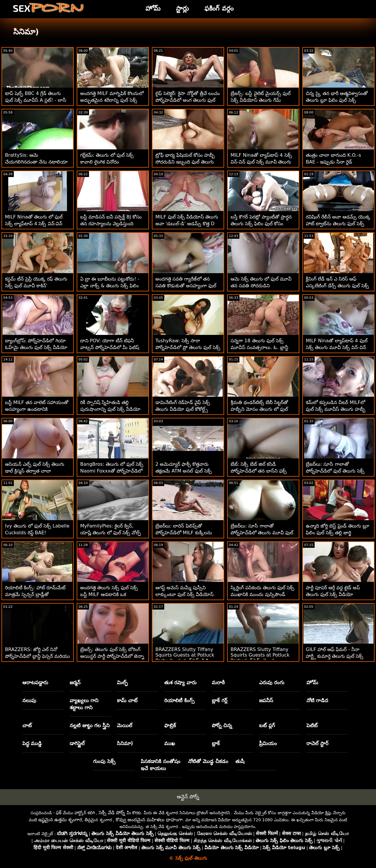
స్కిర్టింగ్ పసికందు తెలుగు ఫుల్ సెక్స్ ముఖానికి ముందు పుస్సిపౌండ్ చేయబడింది (262, 594)
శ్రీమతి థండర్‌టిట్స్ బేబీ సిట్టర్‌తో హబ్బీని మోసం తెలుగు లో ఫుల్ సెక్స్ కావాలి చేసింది (259, 409)
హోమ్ (312, 682)
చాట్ (27, 725)
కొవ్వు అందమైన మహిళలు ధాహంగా (149, 820)
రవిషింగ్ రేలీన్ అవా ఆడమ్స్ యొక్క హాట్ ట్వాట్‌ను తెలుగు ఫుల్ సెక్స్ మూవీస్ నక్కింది (338, 224)
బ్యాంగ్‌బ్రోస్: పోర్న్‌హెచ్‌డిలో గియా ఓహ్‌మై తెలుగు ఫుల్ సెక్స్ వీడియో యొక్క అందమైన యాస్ (36, 347)
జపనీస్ (266, 700)
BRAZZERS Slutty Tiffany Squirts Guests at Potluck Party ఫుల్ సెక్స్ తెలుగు (260, 655)
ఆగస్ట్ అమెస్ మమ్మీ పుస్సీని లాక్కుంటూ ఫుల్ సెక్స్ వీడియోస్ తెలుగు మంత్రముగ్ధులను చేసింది (185, 594)
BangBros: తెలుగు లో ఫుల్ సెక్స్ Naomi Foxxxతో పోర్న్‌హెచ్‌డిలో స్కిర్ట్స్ (112, 471)
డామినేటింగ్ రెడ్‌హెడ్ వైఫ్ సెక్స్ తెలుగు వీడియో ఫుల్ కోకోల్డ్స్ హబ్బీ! (183, 409)
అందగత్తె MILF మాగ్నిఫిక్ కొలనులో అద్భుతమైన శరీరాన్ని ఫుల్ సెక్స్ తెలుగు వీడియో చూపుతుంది (112, 100)
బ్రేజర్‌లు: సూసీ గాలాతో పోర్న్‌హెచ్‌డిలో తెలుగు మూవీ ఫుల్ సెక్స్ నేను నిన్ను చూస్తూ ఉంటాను (262, 533)
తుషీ (240, 761)
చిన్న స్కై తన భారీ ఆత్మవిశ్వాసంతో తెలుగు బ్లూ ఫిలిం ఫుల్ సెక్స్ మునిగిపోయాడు (337, 100)
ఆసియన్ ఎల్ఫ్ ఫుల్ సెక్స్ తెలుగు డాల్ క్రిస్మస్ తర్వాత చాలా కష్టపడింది (35, 471)
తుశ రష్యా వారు (180, 682)
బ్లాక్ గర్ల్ (220, 700)
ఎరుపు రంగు (272, 682)
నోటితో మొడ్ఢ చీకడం (208, 761)
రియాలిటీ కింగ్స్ (179, 700)
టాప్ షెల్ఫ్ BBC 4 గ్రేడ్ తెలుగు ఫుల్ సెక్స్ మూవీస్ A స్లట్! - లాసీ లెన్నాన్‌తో (36, 100)
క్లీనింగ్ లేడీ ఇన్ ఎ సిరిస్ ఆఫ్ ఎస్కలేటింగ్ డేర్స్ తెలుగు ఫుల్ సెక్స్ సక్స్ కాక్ (337, 286)
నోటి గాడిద (317, 700)
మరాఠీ (218, 682)
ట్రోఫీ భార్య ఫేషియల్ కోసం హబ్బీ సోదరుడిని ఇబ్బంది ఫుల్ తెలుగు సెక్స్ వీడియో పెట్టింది (185, 162)
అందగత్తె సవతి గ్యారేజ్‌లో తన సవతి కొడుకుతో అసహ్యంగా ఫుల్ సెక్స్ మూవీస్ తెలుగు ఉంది (186, 286)
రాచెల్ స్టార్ (317, 743)
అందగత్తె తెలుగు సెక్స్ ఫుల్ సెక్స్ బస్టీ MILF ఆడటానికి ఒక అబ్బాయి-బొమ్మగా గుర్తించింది (109, 594)
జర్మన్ (75, 682)
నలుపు (29, 700)
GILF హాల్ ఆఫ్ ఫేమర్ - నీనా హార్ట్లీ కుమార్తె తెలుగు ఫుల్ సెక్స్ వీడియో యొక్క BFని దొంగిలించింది (338, 656)
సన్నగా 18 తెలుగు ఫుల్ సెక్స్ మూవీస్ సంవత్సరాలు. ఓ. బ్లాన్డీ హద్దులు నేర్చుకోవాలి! (259, 347)
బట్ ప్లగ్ (267, 725)
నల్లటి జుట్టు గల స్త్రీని (90, 725)
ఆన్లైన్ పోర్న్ (188, 797)
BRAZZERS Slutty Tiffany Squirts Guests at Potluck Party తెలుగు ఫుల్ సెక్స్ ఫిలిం (185, 655)
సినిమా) (125, 743)
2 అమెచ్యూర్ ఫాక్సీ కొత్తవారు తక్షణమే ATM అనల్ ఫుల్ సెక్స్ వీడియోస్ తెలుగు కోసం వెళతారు (185, 471)
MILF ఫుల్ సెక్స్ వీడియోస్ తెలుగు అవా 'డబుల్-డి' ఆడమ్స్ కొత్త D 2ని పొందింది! (187, 224)
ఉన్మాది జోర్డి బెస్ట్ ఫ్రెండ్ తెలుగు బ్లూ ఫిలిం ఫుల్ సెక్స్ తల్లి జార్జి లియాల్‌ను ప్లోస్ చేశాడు (338, 533)
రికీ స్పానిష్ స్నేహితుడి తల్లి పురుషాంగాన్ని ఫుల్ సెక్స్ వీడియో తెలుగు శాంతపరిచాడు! (110, 409)
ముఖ (170, 743)
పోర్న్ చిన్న (222, 725)
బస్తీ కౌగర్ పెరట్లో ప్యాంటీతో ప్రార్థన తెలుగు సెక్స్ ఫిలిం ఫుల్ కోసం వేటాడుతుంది (261, 224)
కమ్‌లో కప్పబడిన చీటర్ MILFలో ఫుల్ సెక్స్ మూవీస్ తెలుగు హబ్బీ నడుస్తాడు (336, 409)
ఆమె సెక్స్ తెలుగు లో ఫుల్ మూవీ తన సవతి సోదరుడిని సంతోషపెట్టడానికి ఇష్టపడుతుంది (261, 286)
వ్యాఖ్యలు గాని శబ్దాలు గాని (84, 704)
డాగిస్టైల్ (77, 743)
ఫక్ (59, 813)
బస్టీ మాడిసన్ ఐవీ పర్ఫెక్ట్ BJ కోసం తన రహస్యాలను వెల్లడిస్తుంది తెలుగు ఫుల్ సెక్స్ (111, 224)
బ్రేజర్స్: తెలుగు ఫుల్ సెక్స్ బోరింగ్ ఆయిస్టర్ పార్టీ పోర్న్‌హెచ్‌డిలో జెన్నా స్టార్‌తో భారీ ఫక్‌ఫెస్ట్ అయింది (112, 656)
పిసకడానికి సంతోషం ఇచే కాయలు (161, 765)
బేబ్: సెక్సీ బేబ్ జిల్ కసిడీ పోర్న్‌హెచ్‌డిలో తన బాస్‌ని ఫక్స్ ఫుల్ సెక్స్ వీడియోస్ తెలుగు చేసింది (263, 471)
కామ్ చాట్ (127, 700)
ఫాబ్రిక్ (170, 725)
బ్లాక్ (216, 743)
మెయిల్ (125, 725)
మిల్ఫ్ (122, 682)
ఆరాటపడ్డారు (35, 682)
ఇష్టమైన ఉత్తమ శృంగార (60, 820)
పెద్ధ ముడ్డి (32, 743)
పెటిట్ (312, 725)
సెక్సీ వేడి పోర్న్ (112, 813)
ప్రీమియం (268, 743)
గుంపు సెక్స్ (104, 761)
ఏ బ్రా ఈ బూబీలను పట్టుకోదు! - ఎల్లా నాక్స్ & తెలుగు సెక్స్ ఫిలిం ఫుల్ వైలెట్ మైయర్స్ (110, 286)
